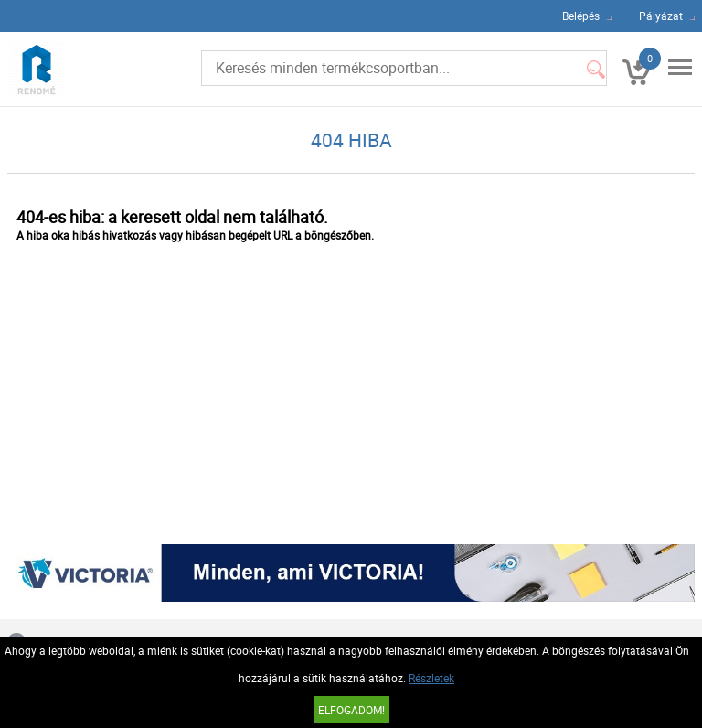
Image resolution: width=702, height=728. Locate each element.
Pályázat (661, 16)
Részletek (431, 678)
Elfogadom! (351, 710)
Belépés (581, 16)
